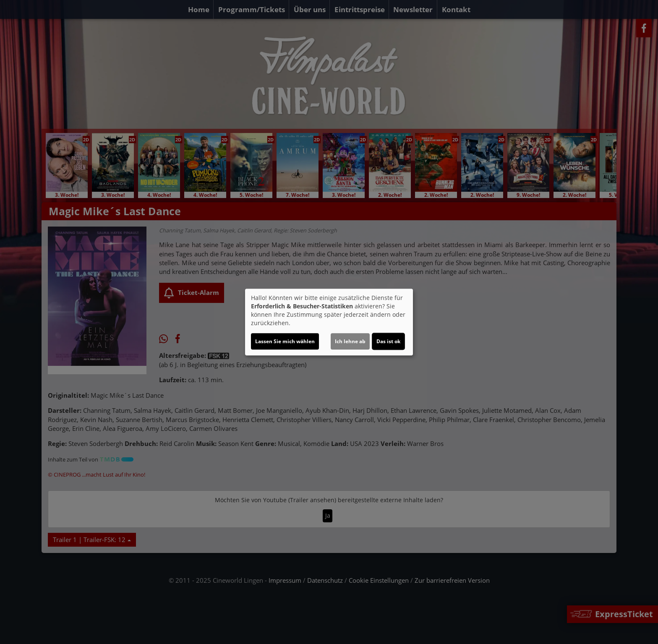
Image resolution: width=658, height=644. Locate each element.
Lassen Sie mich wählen (285, 341)
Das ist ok (388, 341)
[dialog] (329, 322)
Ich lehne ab (350, 341)
